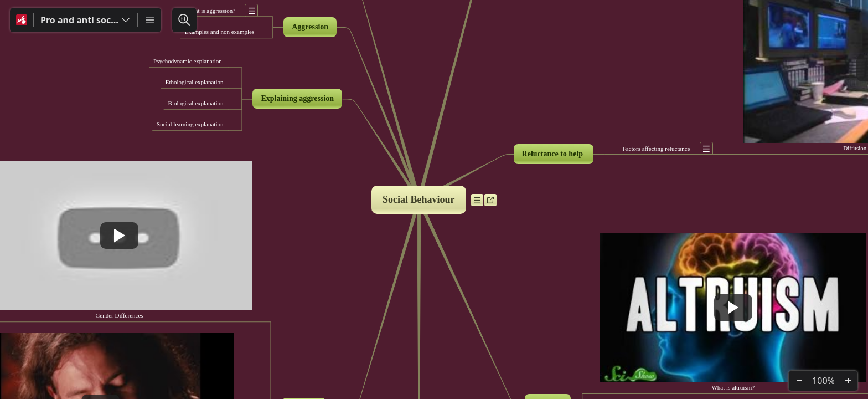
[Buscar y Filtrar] (184, 20)
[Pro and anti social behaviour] (86, 20)
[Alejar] (799, 381)
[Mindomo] (22, 20)
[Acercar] (848, 381)
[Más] (149, 20)
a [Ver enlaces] (492, 202)
